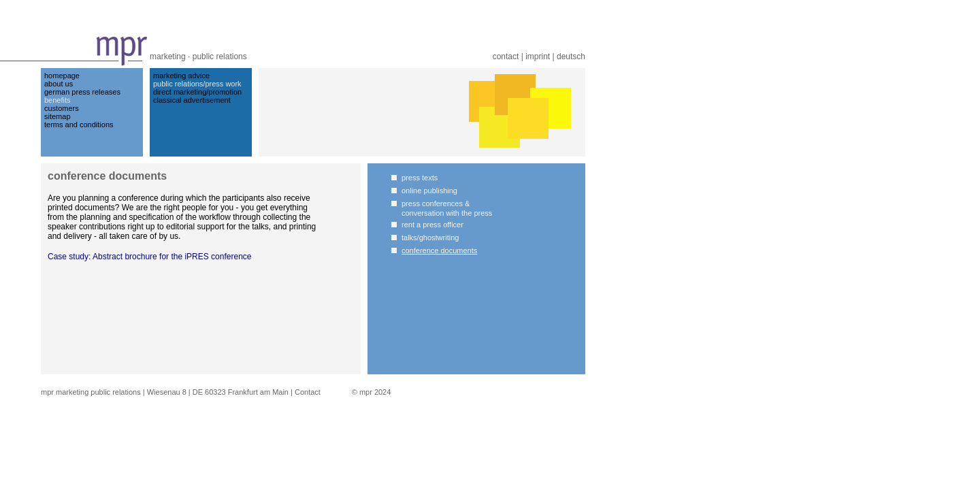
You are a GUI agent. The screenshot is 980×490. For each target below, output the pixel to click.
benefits (58, 100)
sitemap (58, 116)
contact (506, 56)
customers (62, 108)
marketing (168, 56)
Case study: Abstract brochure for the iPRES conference (149, 257)
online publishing (429, 191)
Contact (308, 392)
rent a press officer (432, 225)
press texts (420, 178)
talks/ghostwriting (430, 238)
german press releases (82, 92)
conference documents (439, 250)
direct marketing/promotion (197, 92)
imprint (538, 56)
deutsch (571, 56)
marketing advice (181, 76)
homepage (62, 76)
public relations (220, 56)
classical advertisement (192, 100)
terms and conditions (79, 125)
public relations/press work (197, 84)
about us (59, 84)
